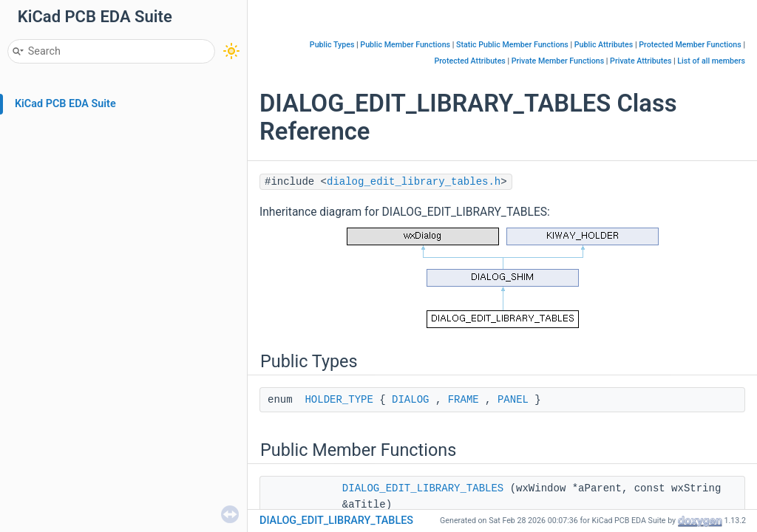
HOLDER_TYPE (339, 400)
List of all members (711, 61)
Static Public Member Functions (512, 45)
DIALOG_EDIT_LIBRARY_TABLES (423, 488)
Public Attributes (604, 45)
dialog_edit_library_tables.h (414, 182)
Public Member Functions (405, 45)
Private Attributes (641, 61)
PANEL (513, 400)
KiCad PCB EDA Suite (65, 104)
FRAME (464, 400)
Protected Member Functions (690, 45)
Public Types (332, 45)
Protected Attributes (469, 61)
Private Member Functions (558, 61)
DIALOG (410, 400)
